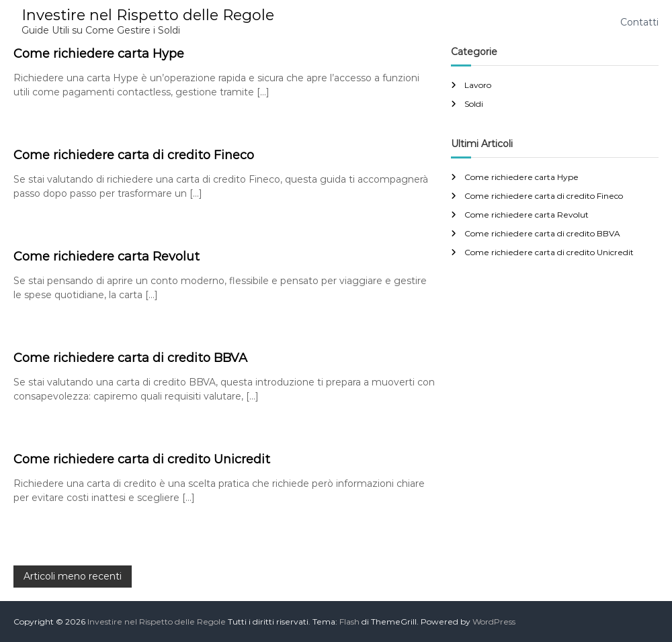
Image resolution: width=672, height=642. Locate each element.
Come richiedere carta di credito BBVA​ (130, 358)
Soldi (474, 104)
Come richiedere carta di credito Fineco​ (134, 155)
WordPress (494, 622)
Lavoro (478, 85)
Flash (349, 622)
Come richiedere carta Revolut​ (107, 257)
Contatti (639, 22)
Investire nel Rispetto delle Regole (148, 15)
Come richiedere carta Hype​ (99, 54)
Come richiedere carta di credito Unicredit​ (142, 459)
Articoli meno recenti (73, 576)
